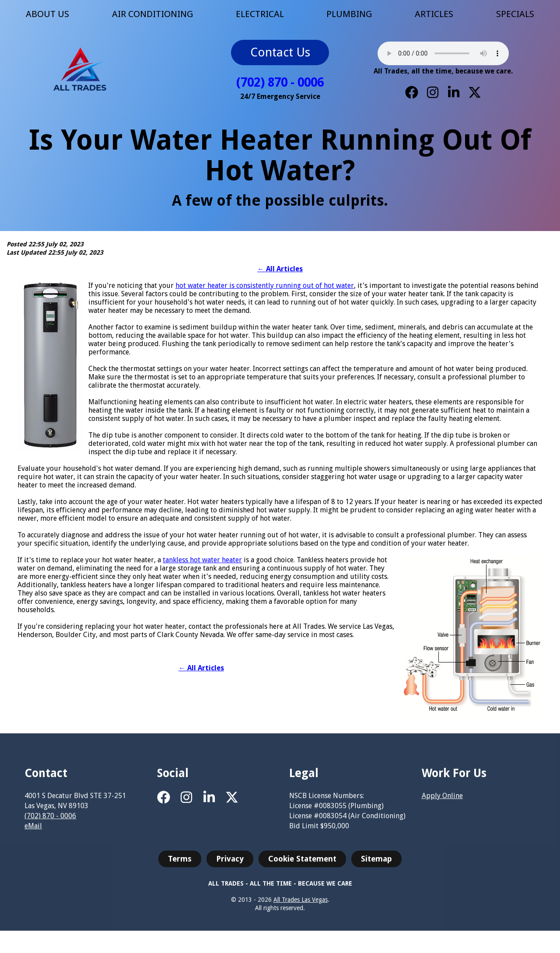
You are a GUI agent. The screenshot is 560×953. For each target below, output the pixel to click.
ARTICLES (434, 14)
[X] (475, 92)
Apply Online (442, 800)
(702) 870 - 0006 (280, 82)
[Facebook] (412, 92)
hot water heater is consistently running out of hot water (265, 286)
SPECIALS (515, 14)
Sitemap (376, 862)
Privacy (230, 862)
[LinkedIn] (454, 92)
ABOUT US (47, 14)
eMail (33, 830)
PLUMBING (349, 14)
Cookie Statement (302, 862)
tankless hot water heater (202, 560)
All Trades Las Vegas (301, 904)
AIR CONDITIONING (152, 14)
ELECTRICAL (260, 14)
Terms (180, 862)
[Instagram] (433, 92)
